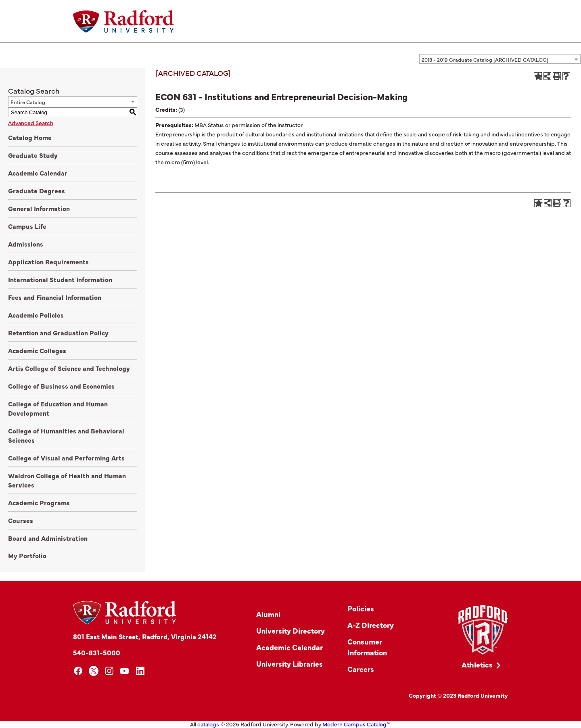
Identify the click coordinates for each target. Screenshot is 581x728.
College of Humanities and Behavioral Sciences (66, 435)
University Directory (290, 631)
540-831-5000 (97, 652)
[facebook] (78, 671)
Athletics (477, 664)
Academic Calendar (38, 173)
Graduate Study (33, 155)
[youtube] (125, 671)
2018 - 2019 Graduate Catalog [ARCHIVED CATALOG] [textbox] (485, 59)
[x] (94, 671)
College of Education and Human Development (58, 408)
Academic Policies (36, 315)
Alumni (268, 614)
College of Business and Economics (61, 386)
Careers (361, 669)
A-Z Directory (371, 625)
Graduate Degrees (37, 190)
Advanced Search (31, 123)
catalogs (208, 724)
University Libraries (289, 664)
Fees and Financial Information (55, 297)
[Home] (123, 21)
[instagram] (109, 671)
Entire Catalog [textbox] (28, 102)
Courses (21, 520)
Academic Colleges (37, 350)
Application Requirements (48, 261)
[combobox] (500, 59)
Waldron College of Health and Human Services (67, 480)
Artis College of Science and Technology (69, 368)
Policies (361, 608)
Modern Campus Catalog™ (356, 724)
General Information (39, 208)
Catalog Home (30, 137)
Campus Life (27, 226)
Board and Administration (48, 538)
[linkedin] (140, 671)
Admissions (26, 244)
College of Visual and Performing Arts (66, 458)
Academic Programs (39, 502)
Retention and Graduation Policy (58, 333)
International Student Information (60, 279)
